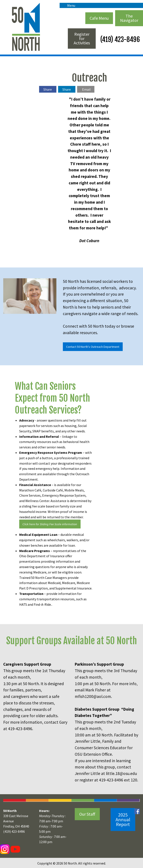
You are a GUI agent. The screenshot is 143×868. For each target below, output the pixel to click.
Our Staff (87, 814)
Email (86, 89)
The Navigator (129, 18)
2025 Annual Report (123, 820)
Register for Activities (82, 38)
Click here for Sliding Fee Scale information (50, 524)
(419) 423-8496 (119, 39)
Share (48, 89)
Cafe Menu (99, 18)
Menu (69, 5)
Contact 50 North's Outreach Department (93, 347)
